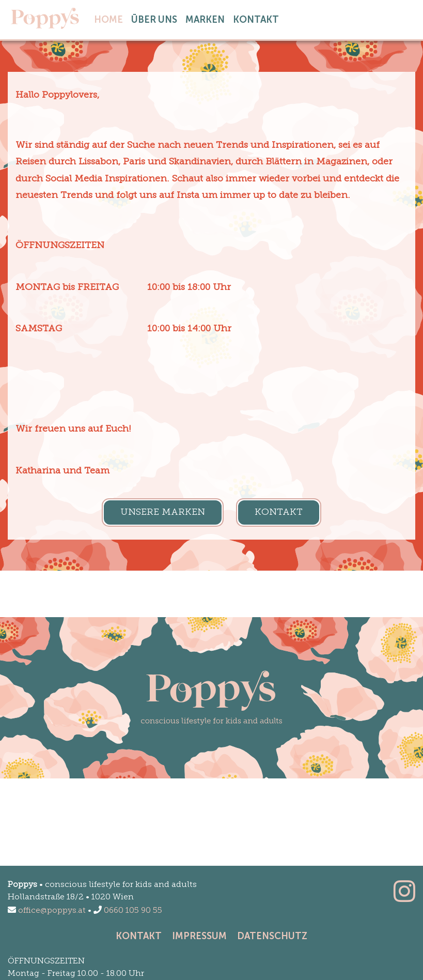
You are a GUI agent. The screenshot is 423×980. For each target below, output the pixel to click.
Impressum (199, 936)
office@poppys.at (47, 911)
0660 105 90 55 (128, 911)
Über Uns (154, 20)
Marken (205, 20)
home (111, 19)
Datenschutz (272, 936)
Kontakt (256, 20)
